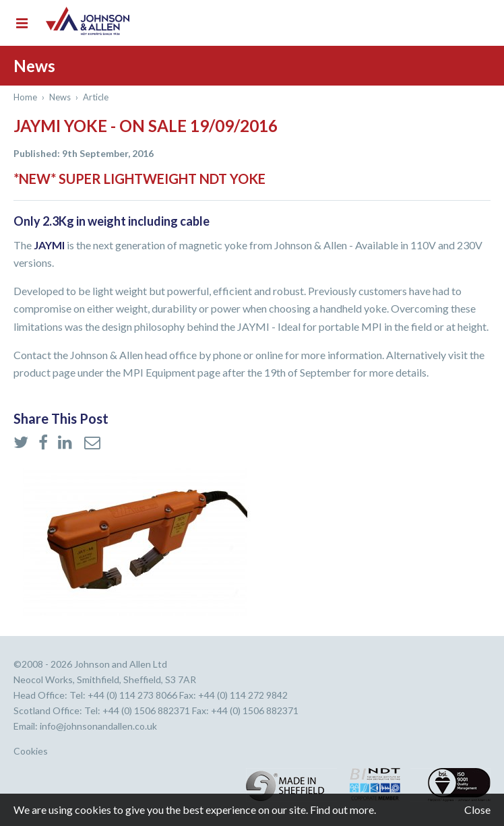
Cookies (31, 751)
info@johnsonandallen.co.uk (98, 726)
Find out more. (343, 809)
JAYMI (49, 245)
